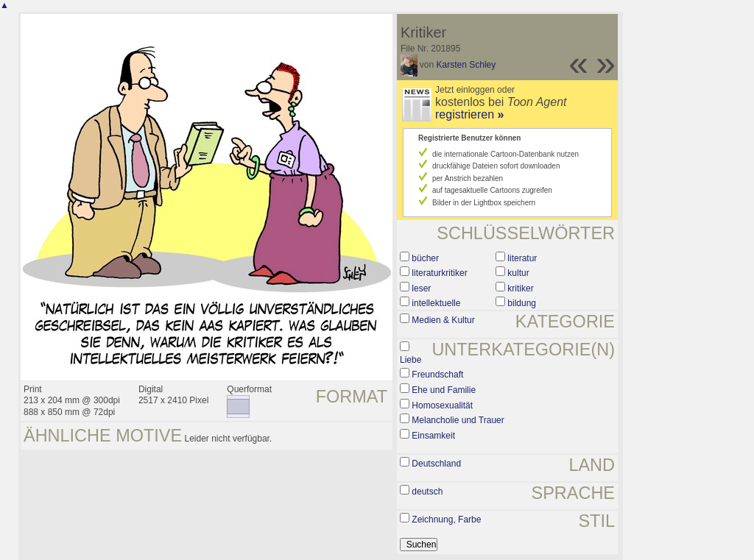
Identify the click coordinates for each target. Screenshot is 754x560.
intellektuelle (436, 303)
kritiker (520, 288)
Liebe (411, 360)
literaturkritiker (439, 273)
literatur (522, 258)
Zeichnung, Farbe (446, 520)
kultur (518, 273)
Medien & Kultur (443, 320)
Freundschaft (437, 375)
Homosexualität (442, 405)
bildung (522, 303)
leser (421, 288)
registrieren (469, 114)
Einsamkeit (433, 436)
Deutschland (436, 464)
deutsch (427, 492)
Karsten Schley (466, 65)
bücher (425, 258)
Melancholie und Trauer (458, 420)
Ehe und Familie (444, 390)
